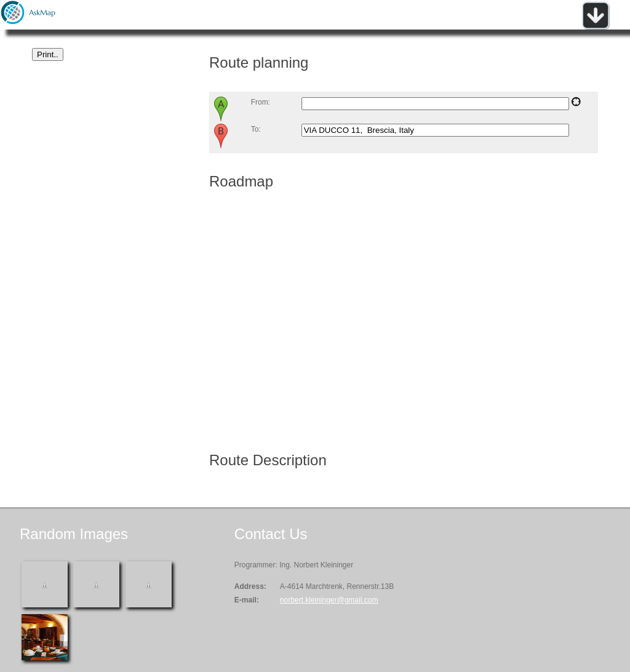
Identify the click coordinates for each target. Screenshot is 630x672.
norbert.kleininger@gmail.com (329, 600)
